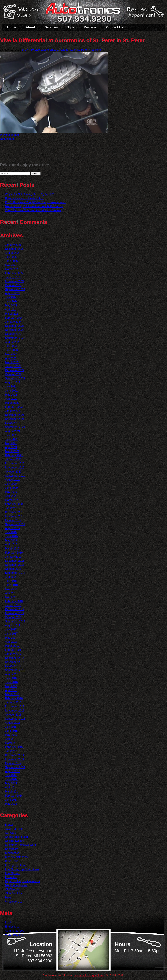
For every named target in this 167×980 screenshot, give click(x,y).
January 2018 (13, 605)
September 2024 (15, 289)
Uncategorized (14, 902)
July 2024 (11, 297)
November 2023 (15, 330)
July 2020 (11, 484)
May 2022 (11, 395)
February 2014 (14, 796)
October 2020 (13, 472)
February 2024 (14, 318)
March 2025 (12, 269)
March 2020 (12, 500)
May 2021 (11, 443)
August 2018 (13, 577)
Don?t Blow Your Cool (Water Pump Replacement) (35, 202)
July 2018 (11, 581)
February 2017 (14, 650)
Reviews (90, 27)
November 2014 (15, 759)
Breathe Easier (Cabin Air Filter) (24, 198)
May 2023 (11, 354)
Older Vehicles (14, 894)
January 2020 (13, 508)
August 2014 (13, 771)
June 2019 (11, 536)
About (30, 27)
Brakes (9, 825)
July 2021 (11, 435)
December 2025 (15, 249)
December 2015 (15, 707)
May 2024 (11, 306)
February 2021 (14, 455)
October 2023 (13, 334)
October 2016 (13, 666)
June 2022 (11, 391)
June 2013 (11, 800)
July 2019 (11, 532)
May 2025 (11, 265)
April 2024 (11, 310)
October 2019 (13, 520)
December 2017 (15, 609)
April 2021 (11, 447)
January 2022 (13, 411)
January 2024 (13, 322)
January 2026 (13, 245)
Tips (71, 27)
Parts (8, 898)
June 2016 (11, 682)
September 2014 (15, 767)
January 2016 (13, 702)
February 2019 (14, 553)
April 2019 (11, 545)
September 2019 (15, 524)
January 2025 (13, 277)
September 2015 (15, 719)
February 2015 (14, 747)
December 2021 (15, 415)
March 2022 (12, 403)
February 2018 (14, 601)
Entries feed (12, 927)
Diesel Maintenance (17, 857)
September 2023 (15, 338)
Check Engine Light (17, 837)
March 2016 (12, 694)
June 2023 (11, 350)
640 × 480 (28, 50)
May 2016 (11, 686)
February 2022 (14, 407)
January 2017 (13, 654)
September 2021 (15, 427)
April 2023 (11, 358)
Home (12, 27)
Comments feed (15, 931)
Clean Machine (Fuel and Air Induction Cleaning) (34, 210)
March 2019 (12, 549)
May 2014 (11, 783)
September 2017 (15, 621)
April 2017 (11, 642)
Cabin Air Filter (14, 829)
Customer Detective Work (20, 845)
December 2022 (15, 370)
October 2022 (13, 374)
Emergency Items (16, 865)
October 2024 (13, 285)
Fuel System (13, 873)
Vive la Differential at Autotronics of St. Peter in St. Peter (68, 50)
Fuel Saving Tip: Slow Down (22, 869)
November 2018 (15, 565)
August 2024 (13, 293)
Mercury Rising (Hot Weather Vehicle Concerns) (34, 206)
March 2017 (12, 646)
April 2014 (11, 788)
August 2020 (13, 480)
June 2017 (11, 634)
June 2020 (11, 488)
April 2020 (11, 496)
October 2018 (13, 569)
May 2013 (11, 804)
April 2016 (11, 690)
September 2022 (15, 378)
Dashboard (12, 849)
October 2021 (13, 423)
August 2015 (13, 723)
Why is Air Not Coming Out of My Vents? (29, 194)
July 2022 (11, 387)
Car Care (11, 833)
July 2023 (11, 346)
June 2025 (11, 261)
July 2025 (11, 257)
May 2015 (11, 735)
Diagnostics (12, 853)
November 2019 (15, 516)
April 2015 (11, 739)
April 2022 (11, 399)
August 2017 (13, 626)
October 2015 (13, 715)
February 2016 (14, 698)
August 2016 (13, 674)
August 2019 (13, 528)
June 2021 (11, 439)
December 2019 (15, 512)
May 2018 (11, 589)
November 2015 (15, 711)
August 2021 (13, 431)
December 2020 (15, 464)
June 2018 (11, 585)
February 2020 (14, 504)
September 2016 (15, 670)
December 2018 (15, 561)
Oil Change (12, 889)
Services (51, 27)
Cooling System (15, 841)
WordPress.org (14, 935)
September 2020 (15, 476)
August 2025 (13, 253)
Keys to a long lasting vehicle (22, 881)
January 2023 (13, 366)
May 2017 (11, 638)
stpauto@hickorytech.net (89, 975)
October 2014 (13, 763)
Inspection (11, 877)
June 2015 (11, 731)
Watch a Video (22, 12)
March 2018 (12, 597)
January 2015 (13, 751)
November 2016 (15, 662)
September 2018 (15, 573)
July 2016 (11, 678)
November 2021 (15, 419)
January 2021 (13, 459)
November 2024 (15, 281)
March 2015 (12, 743)
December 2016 (15, 658)
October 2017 (13, 617)
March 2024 (12, 314)
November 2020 (15, 468)
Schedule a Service (145, 14)
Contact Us (115, 27)
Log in (9, 923)
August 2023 (13, 342)
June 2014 (11, 779)
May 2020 (11, 492)
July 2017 (11, 630)
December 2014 (15, 755)
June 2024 (11, 301)
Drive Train (12, 861)
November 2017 (15, 613)
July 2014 (11, 775)
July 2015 (11, 727)
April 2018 (11, 593)
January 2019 (13, 557)
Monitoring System (16, 885)
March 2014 (12, 792)
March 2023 (12, 362)
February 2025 (14, 273)
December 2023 (15, 326)
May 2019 (11, 540)
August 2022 (13, 382)
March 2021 (12, 451)
